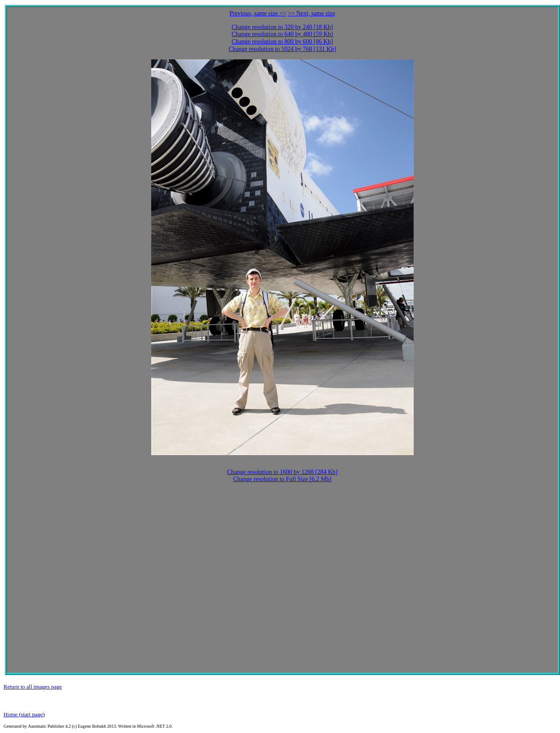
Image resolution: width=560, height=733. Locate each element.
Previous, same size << (258, 13)
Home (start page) (24, 714)
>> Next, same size (312, 13)
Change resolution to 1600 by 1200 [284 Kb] (282, 472)
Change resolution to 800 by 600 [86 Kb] (282, 42)
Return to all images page (33, 687)
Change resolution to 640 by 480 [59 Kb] (282, 34)
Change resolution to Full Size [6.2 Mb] (282, 479)
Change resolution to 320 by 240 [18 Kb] (282, 27)
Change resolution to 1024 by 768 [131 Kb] (282, 49)
